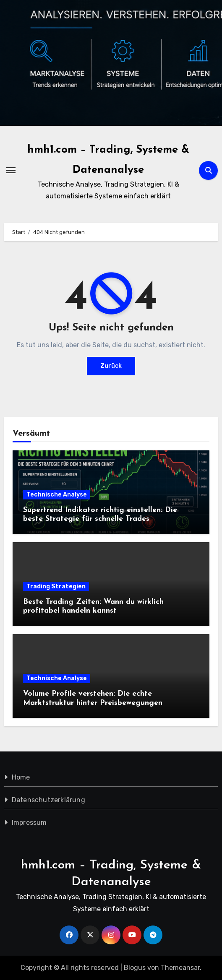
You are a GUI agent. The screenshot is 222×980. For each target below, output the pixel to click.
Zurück (111, 366)
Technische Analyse (57, 495)
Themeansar (180, 968)
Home (21, 777)
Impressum (29, 823)
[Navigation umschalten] (11, 170)
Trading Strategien (56, 586)
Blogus (135, 968)
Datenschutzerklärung (48, 800)
